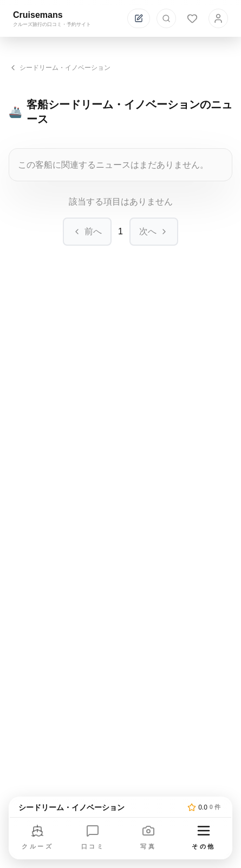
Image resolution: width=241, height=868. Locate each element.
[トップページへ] (101, 807)
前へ (87, 231)
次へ (154, 231)
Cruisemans (38, 15)
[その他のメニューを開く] (204, 838)
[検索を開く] (166, 18)
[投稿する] (139, 18)
